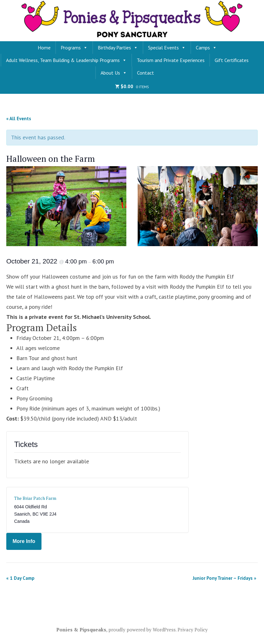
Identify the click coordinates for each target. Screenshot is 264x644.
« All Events (19, 119)
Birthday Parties (118, 48)
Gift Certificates (232, 60)
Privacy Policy (193, 630)
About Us (114, 73)
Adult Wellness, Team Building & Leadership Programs (66, 60)
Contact (146, 73)
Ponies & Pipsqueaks (81, 630)
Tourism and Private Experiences (171, 60)
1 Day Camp (20, 578)
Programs (74, 48)
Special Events (167, 48)
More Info (24, 541)
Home (44, 48)
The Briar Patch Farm (35, 498)
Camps (206, 48)
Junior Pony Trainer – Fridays (224, 578)
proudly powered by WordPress (142, 630)
